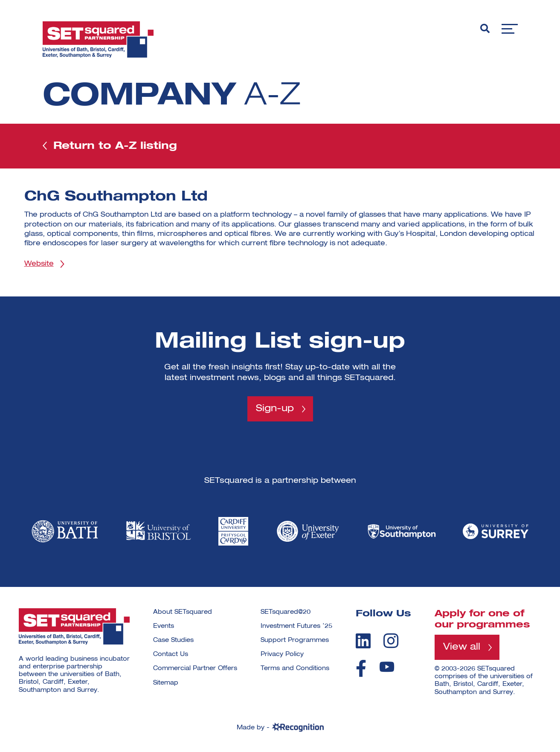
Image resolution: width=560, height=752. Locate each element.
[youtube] (387, 667)
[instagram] (391, 641)
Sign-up (275, 409)
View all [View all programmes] (462, 647)
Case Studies (173, 640)
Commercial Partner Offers (195, 668)
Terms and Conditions (295, 668)
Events (164, 626)
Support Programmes (295, 640)
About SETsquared (183, 612)
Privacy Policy (282, 654)
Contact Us (171, 654)
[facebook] (361, 668)
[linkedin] (363, 641)
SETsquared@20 (286, 612)
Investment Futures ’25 (296, 626)
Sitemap (166, 683)
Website (39, 264)
